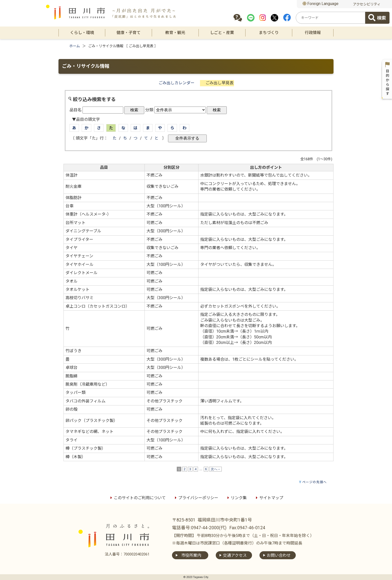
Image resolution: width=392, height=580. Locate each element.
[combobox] (330, 18)
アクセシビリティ (367, 4)
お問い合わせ (279, 555)
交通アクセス (235, 555)
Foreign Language (321, 4)
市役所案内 (191, 555)
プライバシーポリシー (196, 498)
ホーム (74, 46)
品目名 (75, 110)
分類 (149, 110)
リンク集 (236, 498)
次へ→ (215, 469)
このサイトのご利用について (137, 498)
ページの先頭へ (314, 482)
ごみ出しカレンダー (176, 83)
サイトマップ (269, 498)
